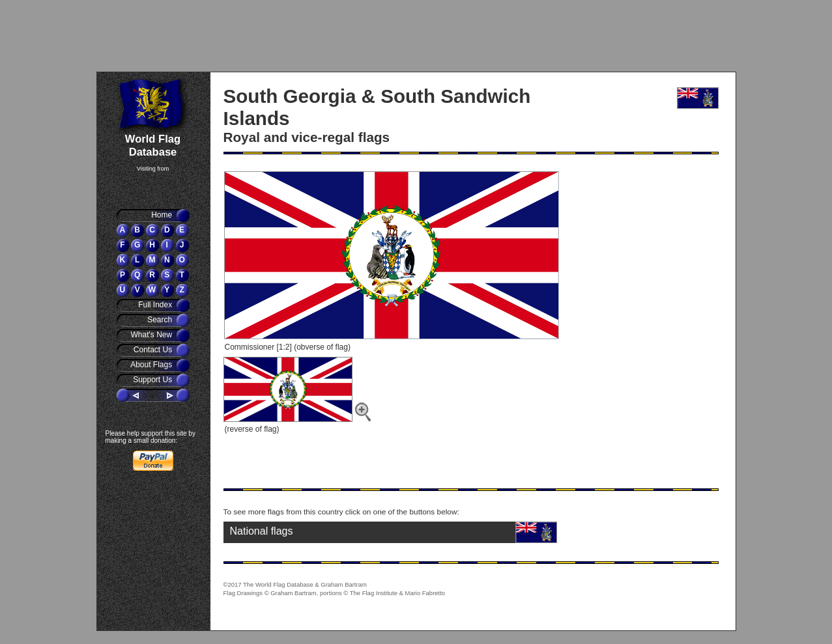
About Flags (152, 365)
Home (163, 215)
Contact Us (154, 350)
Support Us (153, 380)
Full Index (156, 305)
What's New (153, 335)
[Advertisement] (175, 36)
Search (161, 320)
